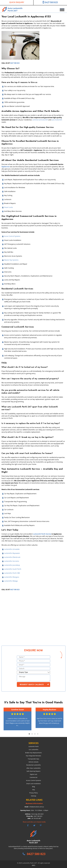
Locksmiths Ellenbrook (12, 557)
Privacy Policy (34, 793)
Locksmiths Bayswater (12, 553)
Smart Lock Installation (33, 784)
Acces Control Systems (12, 236)
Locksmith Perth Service (42, 534)
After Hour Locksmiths (33, 768)
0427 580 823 (51, 2)
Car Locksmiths (34, 750)
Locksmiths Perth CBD (12, 573)
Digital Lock (33, 774)
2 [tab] (32, 734)
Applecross (6, 167)
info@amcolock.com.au (37, 807)
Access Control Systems (34, 780)
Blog (34, 787)
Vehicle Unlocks (33, 762)
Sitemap (34, 796)
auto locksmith (57, 120)
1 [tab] (29, 734)
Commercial (33, 777)
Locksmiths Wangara (12, 577)
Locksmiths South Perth (13, 569)
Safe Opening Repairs (33, 771)
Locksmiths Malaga (11, 581)
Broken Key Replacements (33, 753)
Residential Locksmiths (34, 765)
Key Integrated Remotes (33, 756)
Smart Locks (9, 207)
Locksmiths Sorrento (12, 561)
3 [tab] (35, 734)
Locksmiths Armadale (12, 549)
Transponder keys (33, 759)
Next (65, 719)
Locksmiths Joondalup (12, 565)
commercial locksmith (40, 120)
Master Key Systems (11, 260)
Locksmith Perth (34, 746)
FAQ (34, 790)
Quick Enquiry (17, 2)
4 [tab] (38, 734)
